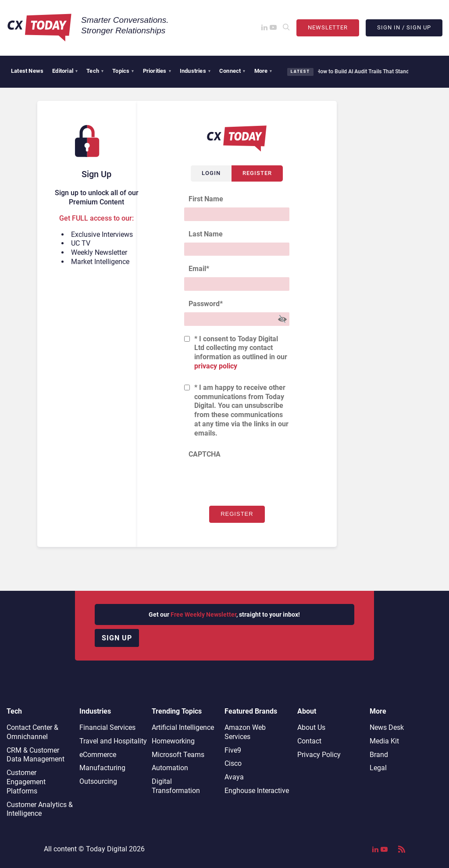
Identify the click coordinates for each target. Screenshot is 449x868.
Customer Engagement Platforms (26, 782)
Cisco (233, 763)
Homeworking (173, 741)
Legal (378, 768)
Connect (232, 71)
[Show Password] (282, 319)
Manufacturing (102, 768)
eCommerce (98, 755)
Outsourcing (98, 781)
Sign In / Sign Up (404, 27)
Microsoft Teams (178, 755)
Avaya (234, 777)
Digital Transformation (176, 786)
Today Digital (107, 849)
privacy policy (216, 366)
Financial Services (107, 727)
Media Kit (384, 741)
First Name (206, 199)
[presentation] (251, 480)
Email (199, 269)
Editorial (65, 71)
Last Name (206, 234)
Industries (195, 71)
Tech (95, 71)
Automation (170, 768)
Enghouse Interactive (257, 791)
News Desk (387, 727)
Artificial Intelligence (183, 727)
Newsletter (328, 27)
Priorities (157, 71)
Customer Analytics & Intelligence (40, 809)
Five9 (233, 750)
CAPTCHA (205, 454)
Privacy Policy (319, 755)
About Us (311, 727)
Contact (309, 741)
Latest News (27, 71)
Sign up (117, 638)
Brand (379, 755)
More (263, 71)
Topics (123, 71)
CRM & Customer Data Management (36, 755)
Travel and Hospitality (113, 741)
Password (206, 304)
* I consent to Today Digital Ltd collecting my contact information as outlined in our (241, 352)
